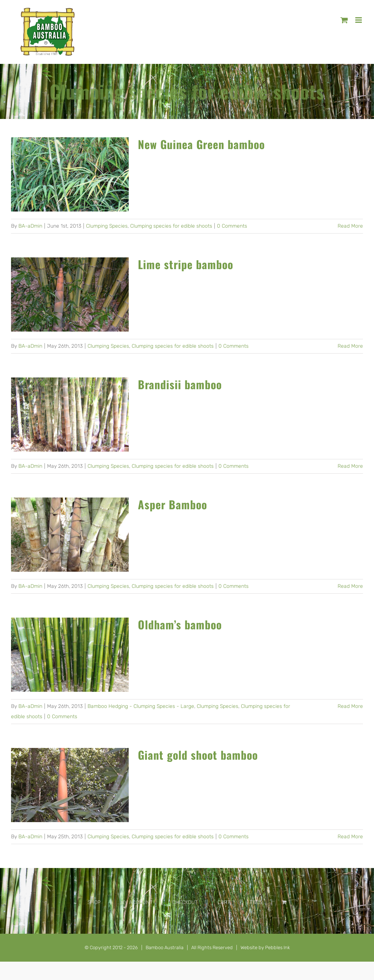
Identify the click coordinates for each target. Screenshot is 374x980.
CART (224, 902)
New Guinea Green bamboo (201, 144)
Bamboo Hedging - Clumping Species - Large (141, 706)
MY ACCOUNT (136, 902)
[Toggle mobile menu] (359, 20)
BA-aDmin (30, 226)
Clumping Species (107, 226)
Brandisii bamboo (180, 384)
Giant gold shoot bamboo (198, 755)
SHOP (94, 902)
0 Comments (232, 226)
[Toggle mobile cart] (344, 20)
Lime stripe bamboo (186, 264)
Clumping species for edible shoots (171, 226)
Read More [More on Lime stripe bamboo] (350, 346)
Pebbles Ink (277, 948)
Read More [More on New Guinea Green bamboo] (350, 226)
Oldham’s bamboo (180, 624)
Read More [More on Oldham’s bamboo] (350, 706)
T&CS (256, 902)
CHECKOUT (185, 902)
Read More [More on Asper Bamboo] (350, 586)
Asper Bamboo (172, 504)
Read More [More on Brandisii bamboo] (350, 466)
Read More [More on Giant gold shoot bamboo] (350, 837)
